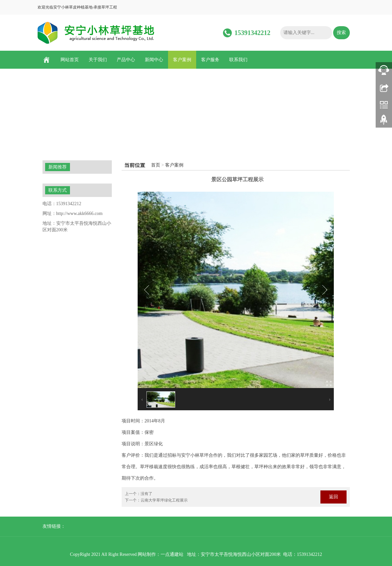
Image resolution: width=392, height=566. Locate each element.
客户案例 (182, 60)
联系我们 (238, 60)
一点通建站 (172, 554)
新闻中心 (154, 60)
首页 (156, 165)
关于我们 (98, 60)
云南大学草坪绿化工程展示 (164, 500)
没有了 (146, 494)
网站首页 (70, 60)
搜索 (341, 33)
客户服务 (210, 60)
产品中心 (126, 60)
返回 (333, 497)
